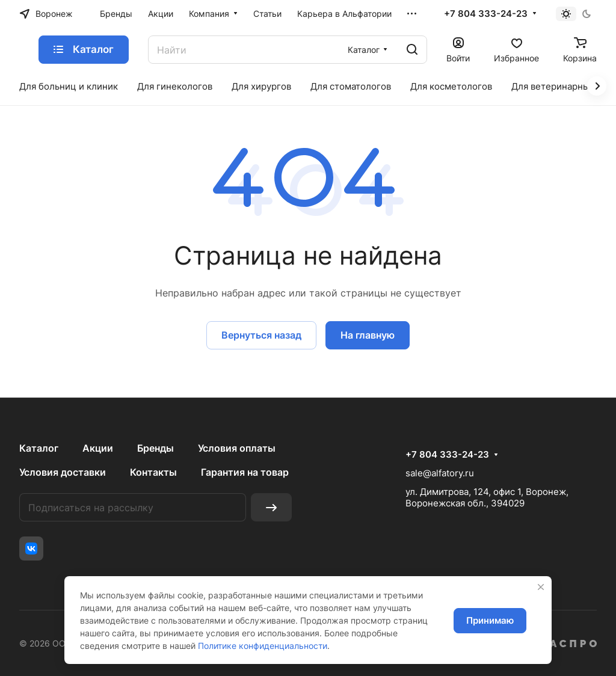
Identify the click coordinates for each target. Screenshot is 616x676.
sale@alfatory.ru (440, 473)
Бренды (156, 448)
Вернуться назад (261, 335)
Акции (98, 448)
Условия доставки (63, 472)
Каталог (39, 448)
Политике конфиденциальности (263, 646)
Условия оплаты (237, 448)
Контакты (153, 472)
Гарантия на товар (245, 472)
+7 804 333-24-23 (486, 14)
